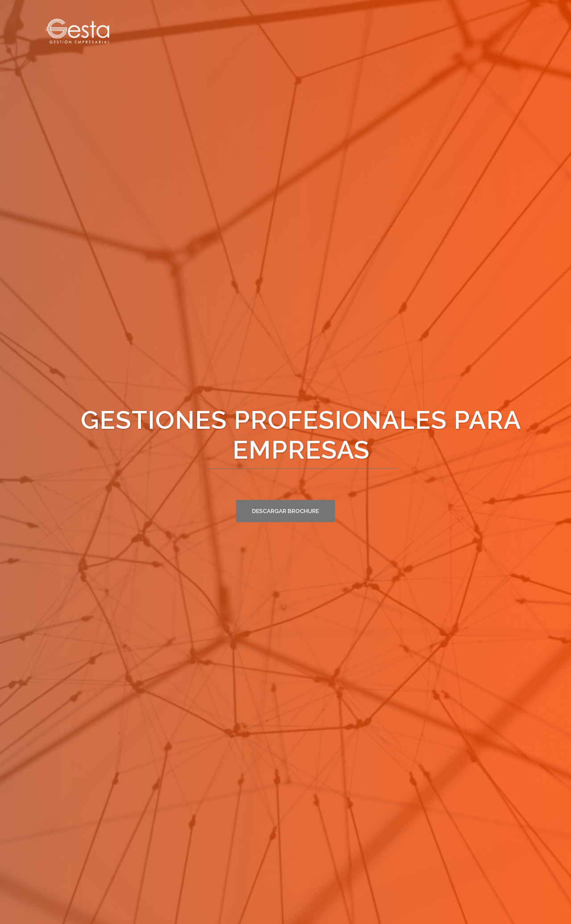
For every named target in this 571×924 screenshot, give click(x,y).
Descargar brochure (285, 511)
